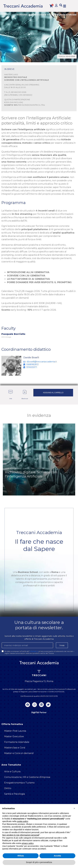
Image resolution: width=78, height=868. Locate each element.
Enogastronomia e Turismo (19, 783)
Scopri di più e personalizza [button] (39, 862)
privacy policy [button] (28, 843)
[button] (61, 5)
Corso (26, 468)
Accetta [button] (57, 856)
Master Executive (14, 736)
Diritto (8, 788)
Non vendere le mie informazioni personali (21, 835)
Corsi (12, 15)
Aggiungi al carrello (53, 393)
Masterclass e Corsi (15, 748)
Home (5, 15)
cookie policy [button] (22, 821)
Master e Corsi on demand (19, 753)
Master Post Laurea (15, 731)
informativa (34, 651)
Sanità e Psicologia (15, 794)
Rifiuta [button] (21, 856)
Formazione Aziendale (17, 742)
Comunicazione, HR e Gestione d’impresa (27, 777)
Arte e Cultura (12, 772)
